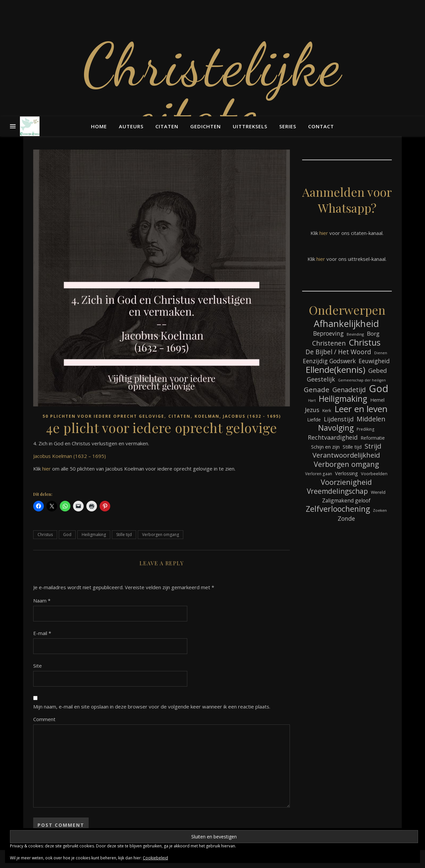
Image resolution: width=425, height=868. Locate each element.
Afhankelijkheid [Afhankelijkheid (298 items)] (346, 324)
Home (99, 126)
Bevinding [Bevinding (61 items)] (355, 334)
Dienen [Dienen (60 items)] (381, 353)
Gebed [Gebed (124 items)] (378, 370)
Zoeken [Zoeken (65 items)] (380, 510)
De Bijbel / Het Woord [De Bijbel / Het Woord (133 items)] (338, 352)
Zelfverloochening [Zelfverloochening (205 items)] (338, 509)
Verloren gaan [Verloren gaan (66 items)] (319, 474)
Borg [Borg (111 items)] (373, 333)
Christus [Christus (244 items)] (365, 342)
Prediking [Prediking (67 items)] (366, 429)
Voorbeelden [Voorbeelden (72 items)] (374, 474)
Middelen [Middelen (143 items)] (371, 419)
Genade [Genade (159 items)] (317, 390)
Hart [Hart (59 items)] (312, 400)
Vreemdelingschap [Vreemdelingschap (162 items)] (337, 491)
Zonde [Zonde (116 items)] (346, 518)
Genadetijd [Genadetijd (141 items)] (349, 390)
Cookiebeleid (155, 858)
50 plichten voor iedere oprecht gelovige (103, 416)
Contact (321, 126)
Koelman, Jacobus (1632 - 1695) (238, 416)
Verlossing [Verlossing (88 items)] (346, 473)
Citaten (167, 126)
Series (288, 126)
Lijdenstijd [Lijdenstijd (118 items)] (339, 419)
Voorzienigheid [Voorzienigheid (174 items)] (346, 482)
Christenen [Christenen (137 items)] (329, 343)
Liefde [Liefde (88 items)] (314, 419)
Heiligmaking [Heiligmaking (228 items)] (343, 399)
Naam (42, 600)
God (67, 535)
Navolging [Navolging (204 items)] (336, 428)
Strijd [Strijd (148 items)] (373, 446)
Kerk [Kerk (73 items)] (327, 410)
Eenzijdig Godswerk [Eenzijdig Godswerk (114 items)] (329, 361)
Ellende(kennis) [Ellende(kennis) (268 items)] (335, 370)
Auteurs (131, 126)
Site (38, 666)
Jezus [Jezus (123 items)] (312, 410)
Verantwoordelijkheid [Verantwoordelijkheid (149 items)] (346, 455)
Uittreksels (250, 126)
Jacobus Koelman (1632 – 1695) (70, 456)
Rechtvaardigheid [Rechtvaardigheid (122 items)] (333, 437)
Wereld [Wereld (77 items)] (378, 492)
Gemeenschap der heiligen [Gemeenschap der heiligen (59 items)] (362, 380)
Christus (45, 535)
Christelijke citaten (212, 90)
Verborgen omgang (161, 535)
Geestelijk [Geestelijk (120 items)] (321, 379)
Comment (44, 719)
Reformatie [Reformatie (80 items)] (373, 438)
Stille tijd (124, 535)
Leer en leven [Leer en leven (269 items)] (361, 409)
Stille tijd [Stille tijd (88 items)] (352, 447)
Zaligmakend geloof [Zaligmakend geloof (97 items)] (346, 500)
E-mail (42, 633)
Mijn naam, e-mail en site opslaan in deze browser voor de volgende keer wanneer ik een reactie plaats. (152, 706)
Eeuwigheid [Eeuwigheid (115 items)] (374, 361)
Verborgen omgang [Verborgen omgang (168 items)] (346, 464)
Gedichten (206, 126)
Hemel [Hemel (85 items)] (377, 400)
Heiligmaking (94, 535)
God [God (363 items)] (379, 389)
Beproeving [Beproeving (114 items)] (328, 333)
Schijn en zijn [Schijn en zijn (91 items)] (325, 447)
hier (46, 469)
